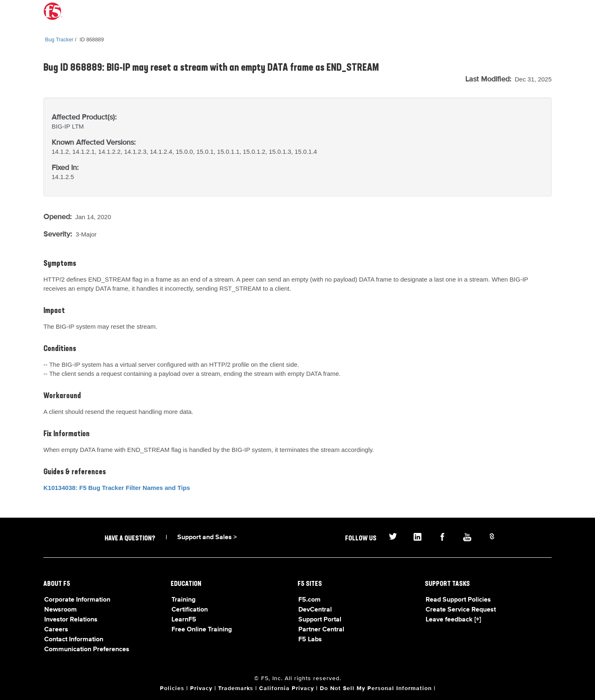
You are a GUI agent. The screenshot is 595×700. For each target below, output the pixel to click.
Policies (172, 688)
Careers (56, 630)
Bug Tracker (59, 39)
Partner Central (321, 630)
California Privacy (287, 688)
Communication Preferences (87, 650)
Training (183, 600)
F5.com (309, 600)
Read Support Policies (458, 600)
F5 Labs (310, 640)
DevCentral (315, 610)
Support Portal (320, 620)
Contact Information (74, 640)
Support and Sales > (207, 538)
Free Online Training (202, 630)
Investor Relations (71, 620)
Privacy (201, 688)
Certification (190, 610)
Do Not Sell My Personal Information (376, 688)
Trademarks (236, 688)
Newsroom (61, 610)
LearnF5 (184, 620)
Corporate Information (77, 600)
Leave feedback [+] (453, 620)
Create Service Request (461, 610)
